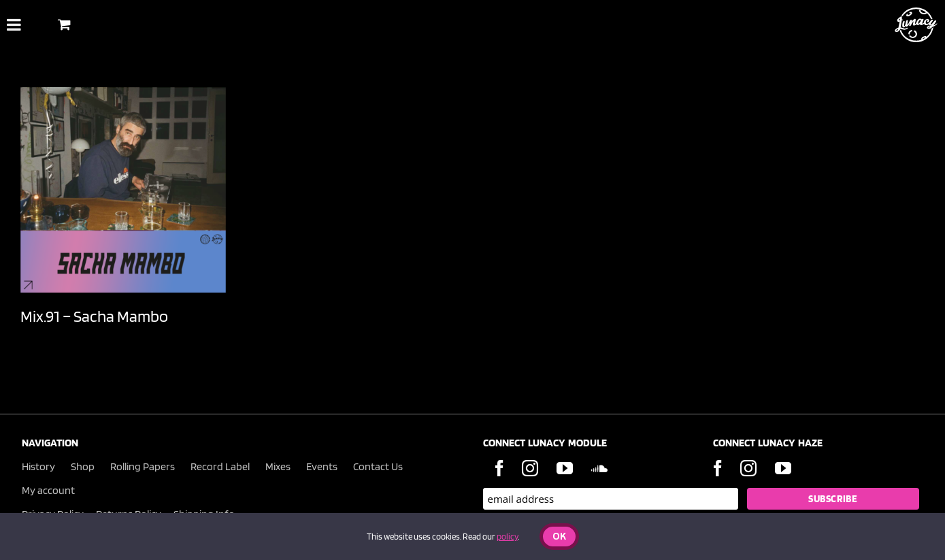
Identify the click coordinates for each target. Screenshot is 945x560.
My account (48, 490)
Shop (83, 466)
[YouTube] (565, 468)
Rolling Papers (143, 466)
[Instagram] (530, 468)
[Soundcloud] (599, 468)
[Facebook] (499, 468)
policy (507, 537)
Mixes (278, 466)
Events (322, 466)
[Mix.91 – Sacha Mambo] (123, 190)
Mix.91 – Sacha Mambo (94, 316)
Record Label (220, 466)
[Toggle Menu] (14, 24)
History (38, 466)
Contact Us (378, 466)
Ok (559, 537)
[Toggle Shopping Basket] (64, 24)
